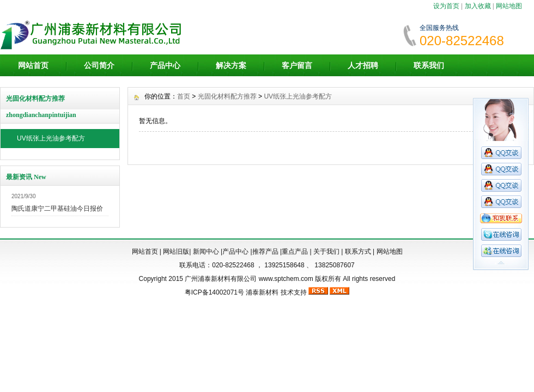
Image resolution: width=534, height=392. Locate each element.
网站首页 (33, 65)
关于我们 (326, 252)
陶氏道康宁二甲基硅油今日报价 (57, 209)
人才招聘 (363, 65)
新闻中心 (206, 252)
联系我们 (429, 65)
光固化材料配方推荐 (227, 96)
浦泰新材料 (262, 292)
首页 (184, 96)
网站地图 (509, 6)
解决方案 (231, 65)
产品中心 (165, 65)
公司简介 (99, 65)
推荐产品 (265, 252)
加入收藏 (478, 6)
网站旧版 (176, 252)
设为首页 (446, 6)
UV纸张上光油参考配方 (51, 138)
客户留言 (297, 65)
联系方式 (358, 252)
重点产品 (295, 252)
